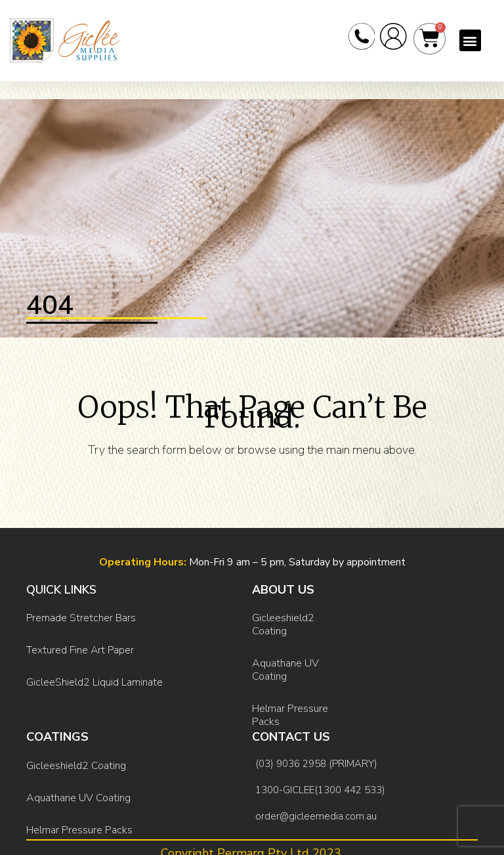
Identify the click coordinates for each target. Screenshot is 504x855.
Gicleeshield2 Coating (283, 622)
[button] (470, 44)
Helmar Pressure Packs (290, 702)
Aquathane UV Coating (285, 662)
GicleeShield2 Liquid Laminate (94, 669)
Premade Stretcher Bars (81, 615)
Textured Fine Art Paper (80, 642)
